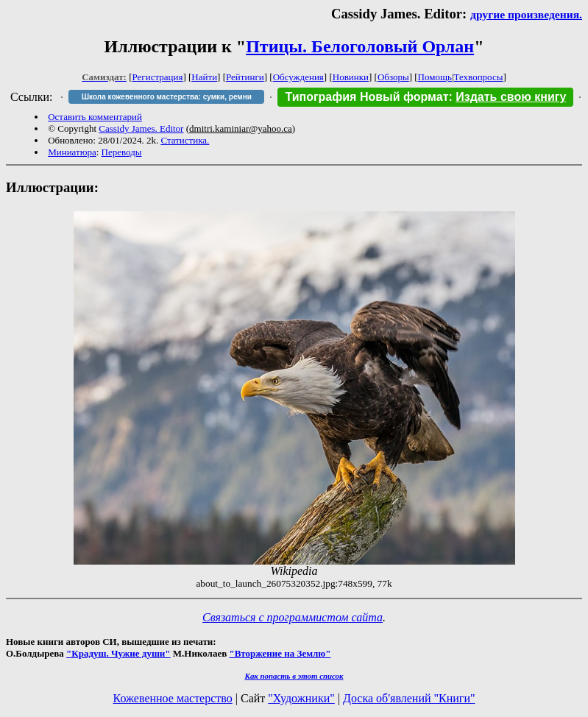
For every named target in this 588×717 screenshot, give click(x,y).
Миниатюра (72, 152)
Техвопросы (479, 77)
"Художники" (301, 698)
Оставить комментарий (95, 117)
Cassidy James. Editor (141, 128)
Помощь (435, 77)
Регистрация (158, 77)
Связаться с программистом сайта (293, 617)
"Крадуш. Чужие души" (118, 653)
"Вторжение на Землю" (280, 653)
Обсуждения (298, 77)
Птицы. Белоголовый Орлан (360, 46)
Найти (204, 77)
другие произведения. (526, 14)
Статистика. (185, 140)
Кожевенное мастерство (173, 698)
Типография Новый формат (366, 97)
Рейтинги (245, 77)
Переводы (122, 152)
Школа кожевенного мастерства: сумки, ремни (167, 97)
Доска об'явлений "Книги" (409, 698)
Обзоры (393, 77)
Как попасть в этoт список (294, 676)
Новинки (351, 77)
